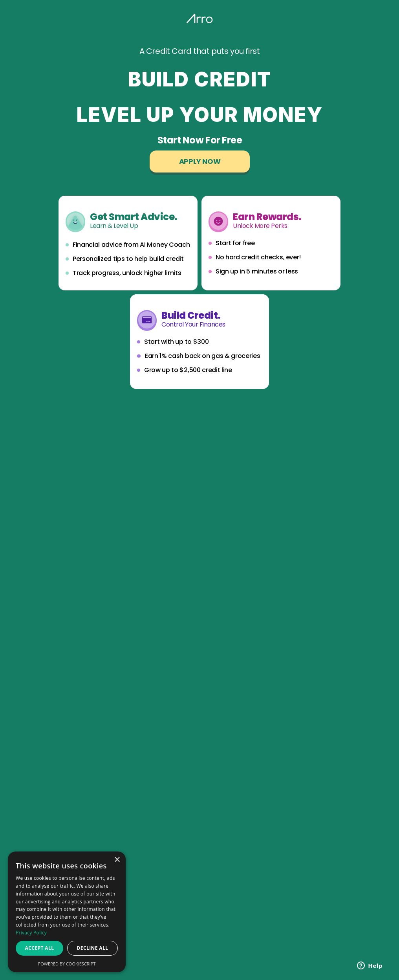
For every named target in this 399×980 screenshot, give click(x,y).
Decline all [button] (93, 948)
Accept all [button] (40, 948)
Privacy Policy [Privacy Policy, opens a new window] (31, 933)
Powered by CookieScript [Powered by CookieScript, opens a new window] (67, 964)
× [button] (117, 860)
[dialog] (67, 912)
